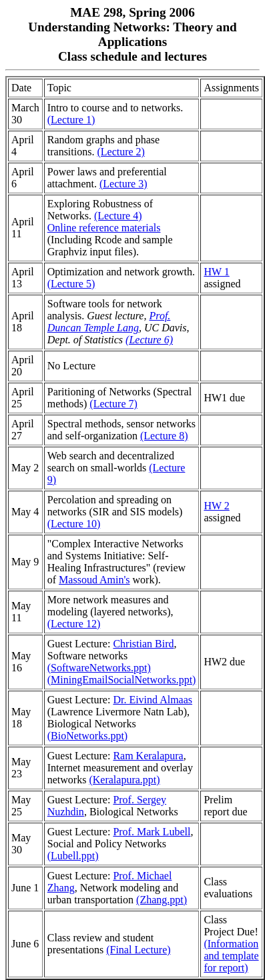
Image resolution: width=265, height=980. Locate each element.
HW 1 (216, 272)
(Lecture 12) (74, 624)
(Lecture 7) (113, 404)
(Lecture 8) (164, 436)
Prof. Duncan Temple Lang (109, 322)
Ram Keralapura (148, 756)
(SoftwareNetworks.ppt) (99, 668)
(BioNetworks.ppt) (87, 736)
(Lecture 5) (71, 284)
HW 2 (216, 506)
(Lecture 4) (118, 216)
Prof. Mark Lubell (152, 832)
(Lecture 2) (121, 152)
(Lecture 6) (149, 340)
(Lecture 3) (123, 184)
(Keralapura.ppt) (124, 780)
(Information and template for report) (231, 956)
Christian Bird (143, 644)
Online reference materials (104, 228)
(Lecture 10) (74, 524)
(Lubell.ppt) (73, 856)
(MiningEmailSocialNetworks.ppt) (122, 680)
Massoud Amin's (94, 580)
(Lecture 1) (71, 120)
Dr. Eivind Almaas (153, 700)
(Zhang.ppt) (162, 900)
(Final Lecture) (138, 950)
